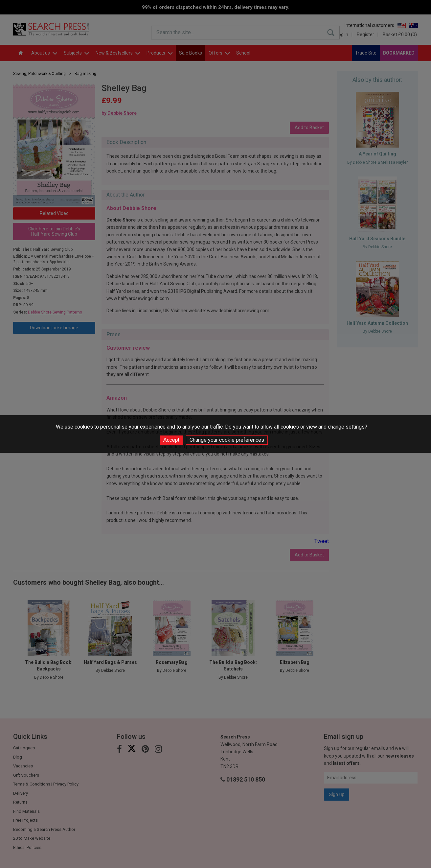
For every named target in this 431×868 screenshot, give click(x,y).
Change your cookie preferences (227, 440)
